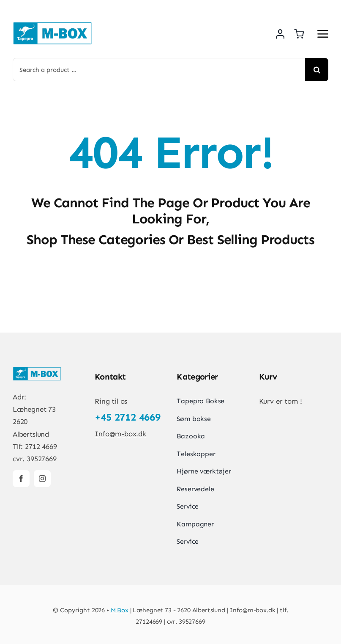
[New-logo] (53, 25)
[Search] (317, 70)
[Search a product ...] (159, 70)
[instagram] (42, 479)
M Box (120, 610)
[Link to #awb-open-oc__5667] (323, 34)
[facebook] (21, 479)
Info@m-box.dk (120, 434)
